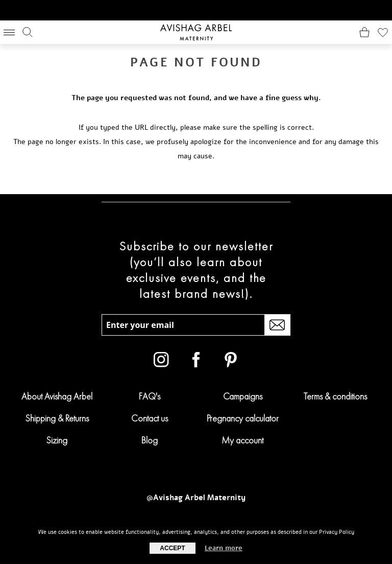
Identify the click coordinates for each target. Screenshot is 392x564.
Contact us (150, 418)
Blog (150, 440)
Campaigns (243, 396)
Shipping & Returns (57, 418)
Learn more (224, 548)
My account (242, 440)
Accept (172, 548)
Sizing (57, 440)
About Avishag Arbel (57, 396)
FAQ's (150, 396)
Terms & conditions (335, 396)
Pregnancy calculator (243, 418)
